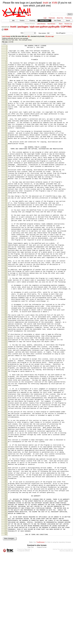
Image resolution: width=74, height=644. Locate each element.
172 (6, 399)
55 (6, 157)
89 (6, 227)
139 (6, 330)
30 (6, 105)
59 (6, 165)
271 (6, 605)
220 (6, 499)
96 (6, 241)
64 (6, 175)
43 (6, 132)
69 (6, 186)
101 (6, 252)
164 (6, 383)
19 (6, 83)
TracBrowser (41, 632)
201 (6, 460)
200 (6, 457)
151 (6, 355)
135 (6, 322)
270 (6, 603)
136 (6, 324)
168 (6, 391)
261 (6, 584)
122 (6, 296)
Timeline (22, 21)
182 (6, 420)
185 (6, 426)
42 (6, 130)
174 (6, 403)
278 (6, 620)
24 (6, 93)
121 (6, 294)
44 (6, 134)
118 (6, 287)
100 (6, 249)
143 (6, 338)
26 (6, 97)
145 (6, 343)
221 (6, 502)
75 (6, 198)
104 (6, 258)
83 (6, 215)
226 (6, 512)
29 (6, 103)
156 (6, 365)
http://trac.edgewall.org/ (66, 641)
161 (6, 376)
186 (6, 428)
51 (6, 149)
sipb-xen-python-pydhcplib (45, 27)
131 (6, 314)
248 (6, 558)
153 (6, 359)
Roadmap (32, 21)
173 (6, 401)
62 (6, 171)
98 (6, 245)
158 (6, 370)
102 (6, 254)
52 (6, 151)
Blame (61, 24)
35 (6, 116)
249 (6, 560)
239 (6, 539)
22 (6, 89)
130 (6, 312)
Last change (6, 36)
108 (6, 266)
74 (6, 196)
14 (6, 72)
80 (6, 208)
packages (23, 27)
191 (6, 439)
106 (6, 262)
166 (6, 386)
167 (6, 389)
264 (6, 591)
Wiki (13, 21)
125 (6, 302)
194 (6, 445)
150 (6, 353)
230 (6, 520)
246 (6, 553)
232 (6, 524)
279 (6, 622)
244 (6, 549)
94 (6, 238)
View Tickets (57, 21)
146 (6, 345)
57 (6, 161)
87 (6, 223)
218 (6, 495)
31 (6, 108)
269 (6, 601)
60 (6, 167)
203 (6, 464)
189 (6, 434)
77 (6, 202)
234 (6, 529)
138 (6, 328)
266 (6, 595)
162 (6, 378)
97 (6, 243)
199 (6, 455)
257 (6, 577)
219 (6, 497)
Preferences (68, 18)
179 (6, 414)
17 (6, 78)
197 (6, 451)
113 (6, 277)
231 (6, 522)
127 (6, 306)
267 (6, 597)
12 (6, 68)
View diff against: (64, 33)
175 (6, 405)
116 (6, 283)
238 (6, 537)
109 (6, 268)
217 (6, 493)
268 (6, 599)
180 (6, 415)
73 (6, 194)
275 (6, 614)
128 (6, 308)
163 (6, 380)
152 (6, 357)
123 (6, 298)
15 (6, 74)
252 (6, 566)
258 (6, 578)
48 (6, 143)
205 (6, 468)
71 (6, 190)
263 (6, 588)
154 (6, 362)
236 (6, 533)
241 (6, 543)
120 (6, 291)
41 (6, 128)
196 (6, 449)
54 (6, 155)
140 (6, 332)
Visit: (22, 33)
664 (6, 29)
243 (6, 547)
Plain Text (31, 637)
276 (6, 616)
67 (6, 181)
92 (6, 233)
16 (6, 76)
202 (6, 462)
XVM (54, 3)
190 (6, 436)
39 (6, 124)
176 (6, 407)
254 (6, 570)
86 (6, 221)
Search (68, 21)
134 (6, 320)
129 (6, 310)
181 (6, 418)
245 (6, 551)
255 (6, 572)
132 (6, 316)
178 (6, 412)
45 (6, 136)
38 (6, 122)
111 (6, 273)
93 (6, 235)
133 (6, 318)
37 (6, 120)
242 (6, 545)
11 (6, 66)
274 (6, 612)
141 (6, 335)
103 (6, 255)
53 (6, 153)
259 (6, 580)
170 (6, 395)
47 (6, 140)
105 (6, 260)
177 (6, 410)
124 (6, 300)
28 (6, 101)
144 (6, 341)
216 (6, 491)
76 (6, 200)
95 (6, 239)
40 (6, 126)
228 (6, 516)
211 (6, 481)
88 (6, 225)
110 (6, 270)
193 (6, 443)
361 (29, 36)
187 (6, 431)
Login (45, 18)
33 (6, 111)
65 (6, 177)
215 (6, 489)
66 (6, 179)
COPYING (66, 27)
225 (6, 510)
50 (6, 146)
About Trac (60, 18)
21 (6, 87)
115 (6, 281)
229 (6, 518)
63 (6, 173)
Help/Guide (52, 18)
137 (6, 326)
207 (6, 473)
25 (6, 95)
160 (6, 374)
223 (6, 506)
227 (6, 514)
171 (6, 397)
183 (6, 422)
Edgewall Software (24, 641)
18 (6, 81)
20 (6, 85)
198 (6, 453)
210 (6, 478)
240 (6, 541)
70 (6, 188)
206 (6, 470)
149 (6, 351)
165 (6, 385)
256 (6, 574)
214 (6, 487)
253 (6, 568)
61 (6, 169)
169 (6, 393)
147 (6, 347)
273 (6, 609)
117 (6, 285)
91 (6, 231)
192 (6, 441)
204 (6, 466)
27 (6, 99)
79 (6, 206)
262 (6, 586)
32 (6, 110)
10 (6, 64)
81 (6, 211)
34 (6, 114)
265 (6, 593)
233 (6, 526)
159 (6, 372)
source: (6, 27)
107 (6, 264)
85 (6, 219)
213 (6, 485)
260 (6, 582)
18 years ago (50, 36)
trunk (13, 27)
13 (6, 70)
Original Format (42, 637)
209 (6, 477)
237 (6, 535)
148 (6, 349)
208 (6, 475)
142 (6, 336)
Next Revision (51, 24)
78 (6, 205)
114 (6, 279)
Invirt (46, 3)
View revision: (42, 33)
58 (6, 163)
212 (6, 483)
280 (6, 624)
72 (6, 192)
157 (6, 367)
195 (6, 447)
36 (6, 118)
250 (6, 561)
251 (6, 564)
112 (6, 275)
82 (6, 213)
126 (6, 304)
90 (6, 229)
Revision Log (68, 24)
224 (6, 508)
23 (6, 91)
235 (6, 531)
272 (6, 607)
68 (6, 184)
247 (6, 556)
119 (6, 289)
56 (6, 159)
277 (6, 618)
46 (6, 138)
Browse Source (44, 21)
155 (6, 363)
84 (6, 217)
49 (6, 145)
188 (6, 433)
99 (6, 247)
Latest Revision (41, 24)
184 (6, 424)
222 (6, 504)
